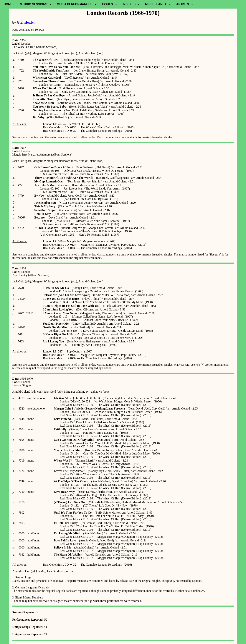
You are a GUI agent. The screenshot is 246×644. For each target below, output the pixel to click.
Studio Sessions (34, 4)
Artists (183, 4)
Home (8, 4)
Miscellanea (156, 4)
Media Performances (75, 4)
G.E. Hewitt (26, 22)
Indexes (129, 4)
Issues (107, 4)
